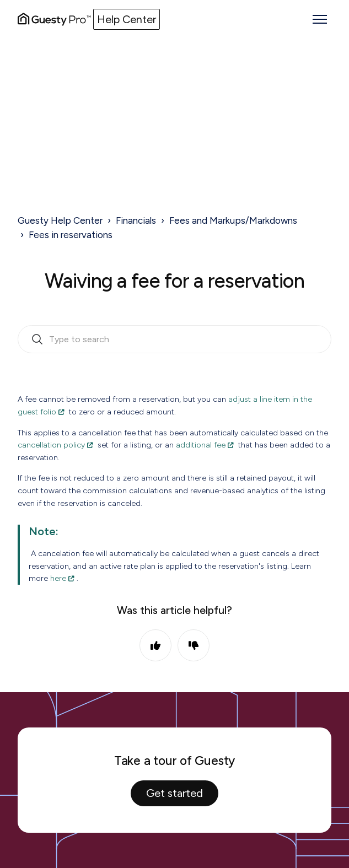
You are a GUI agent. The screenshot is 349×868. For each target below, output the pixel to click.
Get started (174, 793)
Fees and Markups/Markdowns (233, 220)
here (58, 578)
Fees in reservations (71, 235)
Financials (136, 220)
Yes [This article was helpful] (155, 645)
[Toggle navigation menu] (320, 19)
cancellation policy (51, 445)
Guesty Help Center (60, 220)
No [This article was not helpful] (194, 645)
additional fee (201, 445)
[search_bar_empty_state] (174, 339)
